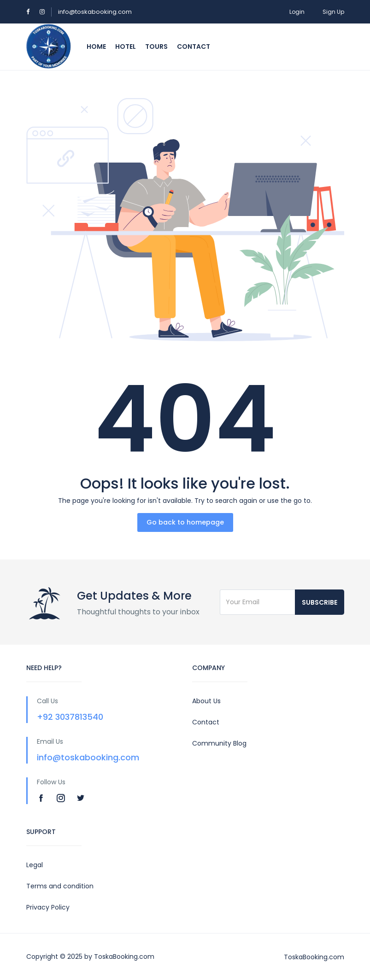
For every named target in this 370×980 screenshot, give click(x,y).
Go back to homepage (185, 522)
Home (96, 47)
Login (297, 12)
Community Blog (219, 743)
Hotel (126, 47)
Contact (194, 47)
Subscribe (320, 602)
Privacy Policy (48, 907)
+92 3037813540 (70, 717)
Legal (35, 865)
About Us (206, 701)
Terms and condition (60, 886)
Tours (156, 47)
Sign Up (333, 12)
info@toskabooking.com (95, 12)
